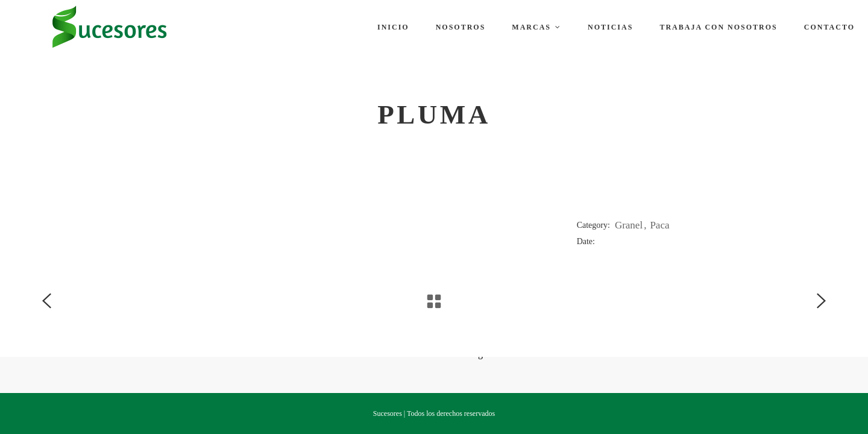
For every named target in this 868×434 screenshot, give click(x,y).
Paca (659, 225)
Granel (629, 225)
